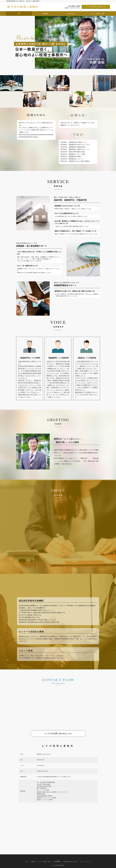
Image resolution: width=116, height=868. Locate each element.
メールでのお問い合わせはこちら (96, 7)
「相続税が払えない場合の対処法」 (79, 161)
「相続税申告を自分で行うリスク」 (79, 145)
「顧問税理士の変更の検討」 (77, 147)
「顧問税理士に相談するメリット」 (79, 149)
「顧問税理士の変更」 (75, 156)
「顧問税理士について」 (76, 159)
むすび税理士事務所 (59, 865)
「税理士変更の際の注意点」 (77, 152)
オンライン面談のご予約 (97, 14)
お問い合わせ (71, 14)
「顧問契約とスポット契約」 (77, 154)
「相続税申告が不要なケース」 (78, 142)
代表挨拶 (45, 14)
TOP (19, 14)
